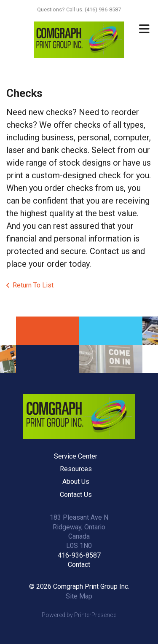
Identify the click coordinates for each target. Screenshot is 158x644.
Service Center (76, 456)
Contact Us (76, 495)
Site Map (79, 596)
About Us (76, 482)
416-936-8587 (79, 555)
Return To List (33, 285)
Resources (76, 469)
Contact (79, 565)
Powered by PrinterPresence (79, 615)
